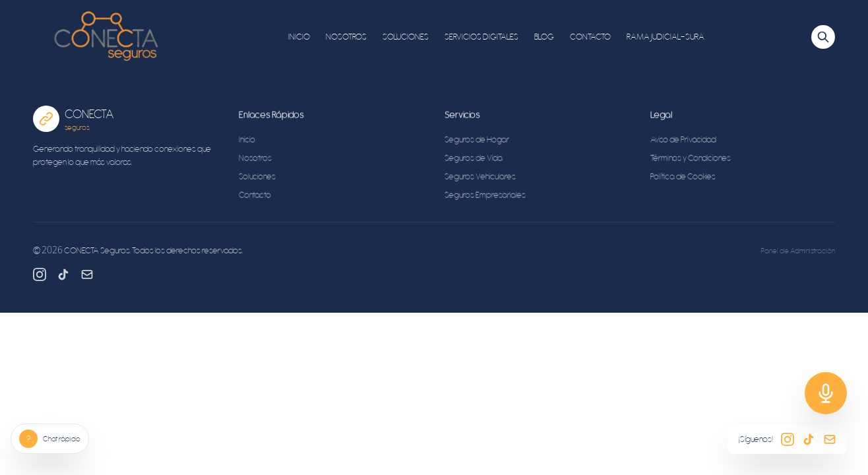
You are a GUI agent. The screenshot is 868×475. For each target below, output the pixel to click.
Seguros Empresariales (485, 197)
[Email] (87, 274)
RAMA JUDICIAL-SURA (666, 37)
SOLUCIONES (406, 37)
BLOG (544, 37)
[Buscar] (823, 37)
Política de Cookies (683, 178)
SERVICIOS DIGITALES (481, 37)
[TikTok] (63, 274)
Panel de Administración (798, 250)
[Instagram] (40, 274)
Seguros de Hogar (477, 142)
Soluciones (257, 178)
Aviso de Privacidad (683, 142)
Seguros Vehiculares (480, 178)
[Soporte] (826, 393)
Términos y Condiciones (691, 160)
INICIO (299, 37)
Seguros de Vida (474, 160)
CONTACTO (590, 37)
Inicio (247, 142)
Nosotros (255, 160)
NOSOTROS (346, 37)
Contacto (255, 197)
